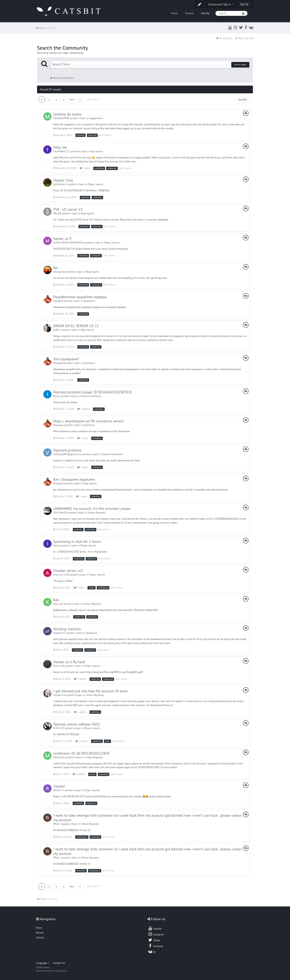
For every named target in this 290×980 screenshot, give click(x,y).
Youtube (155, 928)
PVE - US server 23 (68, 209)
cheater (59, 786)
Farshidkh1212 (62, 151)
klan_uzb (58, 604)
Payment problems (91, 396)
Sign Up (244, 4)
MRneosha (59, 757)
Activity (205, 13)
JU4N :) (57, 330)
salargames (60, 272)
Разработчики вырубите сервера (80, 297)
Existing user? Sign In (221, 4)
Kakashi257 (60, 633)
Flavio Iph (59, 666)
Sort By (243, 100)
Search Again (240, 64)
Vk (152, 952)
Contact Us (59, 963)
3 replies (80, 679)
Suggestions (96, 118)
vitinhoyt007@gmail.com (68, 454)
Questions (89, 301)
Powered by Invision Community (52, 971)
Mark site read (244, 38)
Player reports (96, 184)
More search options (62, 78)
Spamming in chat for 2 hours (77, 541)
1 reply (85, 168)
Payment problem (67, 450)
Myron (57, 396)
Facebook (156, 946)
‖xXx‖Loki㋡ (61, 184)
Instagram (156, 934)
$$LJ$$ (57, 213)
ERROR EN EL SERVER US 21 (76, 326)
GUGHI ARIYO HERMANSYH (69, 243)
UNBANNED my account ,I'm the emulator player (92, 509)
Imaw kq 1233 (61, 575)
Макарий (58, 301)
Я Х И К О (59, 728)
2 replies (83, 409)
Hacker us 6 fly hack (69, 662)
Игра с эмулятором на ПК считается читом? (89, 421)
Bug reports (97, 151)
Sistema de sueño (67, 114)
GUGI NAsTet (60, 512)
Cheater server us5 (68, 571)
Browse (190, 13)
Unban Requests (97, 512)
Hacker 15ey (63, 180)
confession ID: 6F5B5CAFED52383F (82, 753)
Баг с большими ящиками (74, 479)
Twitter (154, 940)
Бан (56, 600)
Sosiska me (59, 695)
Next (72, 100)
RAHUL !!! (59, 790)
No (56, 268)
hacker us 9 (62, 239)
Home (174, 13)
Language (43, 963)
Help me (60, 147)
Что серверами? (66, 359)
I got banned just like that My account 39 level (91, 691)
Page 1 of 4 (94, 99)
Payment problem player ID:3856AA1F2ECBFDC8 (92, 392)
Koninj (57, 545)
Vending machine (67, 629)
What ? (57, 824)
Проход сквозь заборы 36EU (77, 724)
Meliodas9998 (61, 118)
